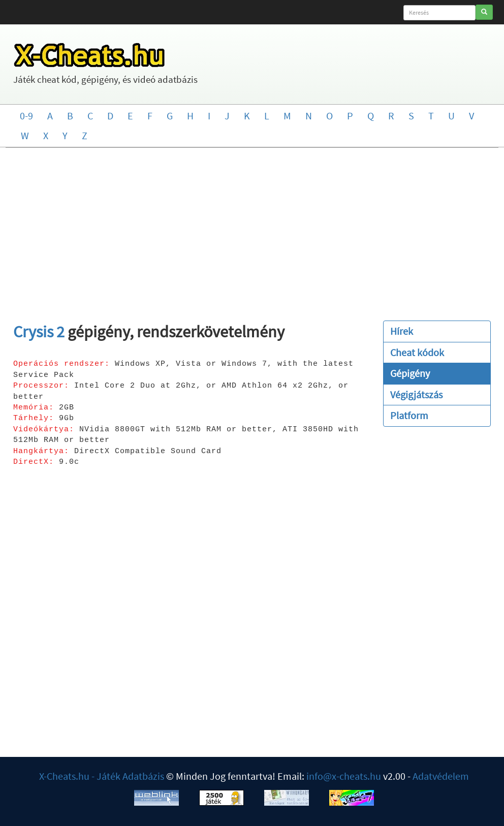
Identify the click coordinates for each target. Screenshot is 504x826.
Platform (409, 415)
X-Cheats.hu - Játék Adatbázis (102, 776)
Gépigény (410, 373)
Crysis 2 (39, 332)
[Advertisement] (252, 229)
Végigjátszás (416, 394)
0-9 (26, 116)
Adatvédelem (441, 776)
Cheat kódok (417, 352)
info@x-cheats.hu (344, 776)
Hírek (402, 331)
